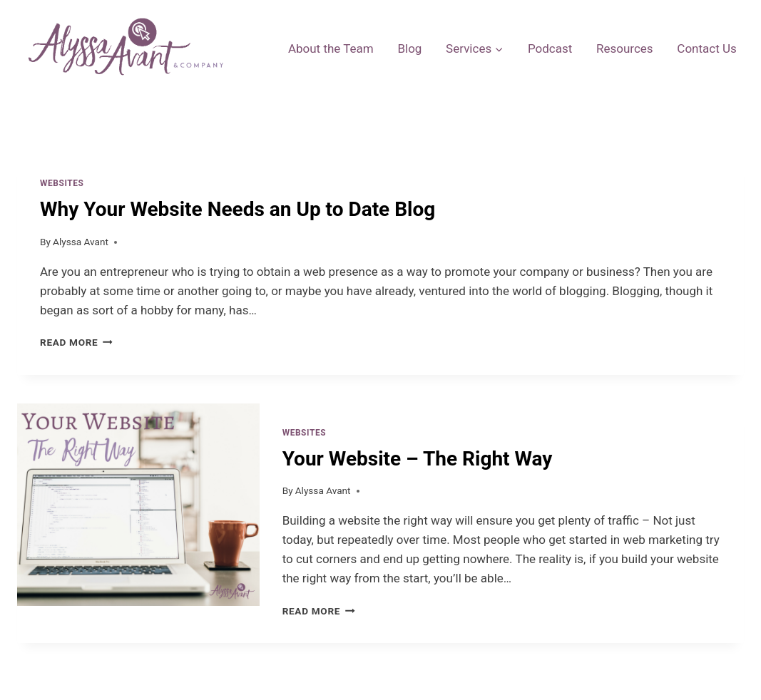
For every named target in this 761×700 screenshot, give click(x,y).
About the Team (331, 48)
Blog (409, 48)
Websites (62, 183)
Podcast (550, 48)
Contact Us (706, 48)
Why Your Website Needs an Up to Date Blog (238, 209)
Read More (76, 342)
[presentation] (138, 523)
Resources (625, 48)
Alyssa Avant (81, 242)
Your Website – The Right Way (418, 459)
